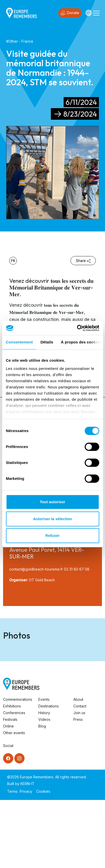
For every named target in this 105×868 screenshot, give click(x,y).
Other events (14, 801)
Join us (79, 781)
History (44, 781)
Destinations (49, 774)
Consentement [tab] (19, 342)
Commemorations (18, 767)
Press (78, 787)
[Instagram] (19, 826)
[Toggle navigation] (96, 13)
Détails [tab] (47, 342)
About (78, 767)
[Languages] (89, 13)
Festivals (10, 787)
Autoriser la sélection (53, 519)
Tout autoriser (53, 502)
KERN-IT (27, 852)
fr (13, 261)
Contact (80, 774)
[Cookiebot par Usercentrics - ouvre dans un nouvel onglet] (77, 328)
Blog (42, 794)
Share (83, 261)
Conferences (14, 781)
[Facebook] (8, 826)
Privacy (26, 859)
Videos (44, 787)
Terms (12, 859)
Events (44, 767)
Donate (70, 13)
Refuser (53, 535)
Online (8, 794)
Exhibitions (12, 774)
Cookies (43, 859)
